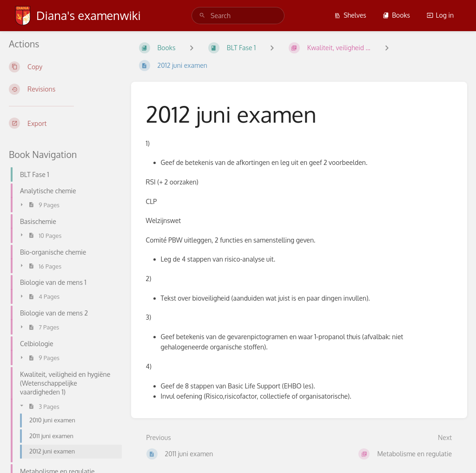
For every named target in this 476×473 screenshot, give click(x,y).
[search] (238, 16)
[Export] (63, 123)
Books (396, 15)
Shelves (350, 15)
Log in (440, 15)
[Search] (202, 16)
